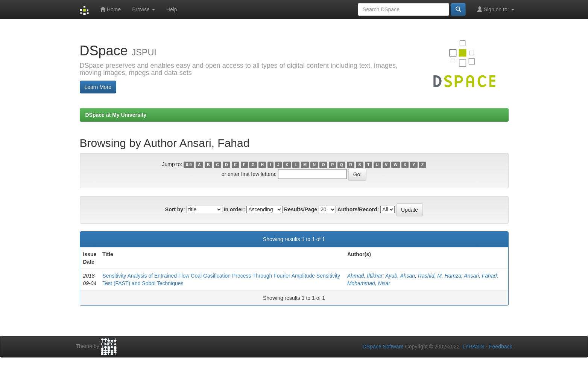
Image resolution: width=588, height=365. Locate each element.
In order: (235, 209)
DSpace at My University (116, 115)
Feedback (501, 347)
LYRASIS (473, 347)
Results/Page (301, 209)
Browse (144, 9)
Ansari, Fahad (480, 276)
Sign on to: (496, 9)
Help (172, 9)
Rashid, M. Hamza (440, 276)
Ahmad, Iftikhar (365, 276)
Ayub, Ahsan (400, 276)
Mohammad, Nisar (369, 283)
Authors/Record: (358, 209)
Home (110, 9)
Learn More (98, 87)
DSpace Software (383, 347)
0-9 (189, 165)
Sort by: (175, 209)
